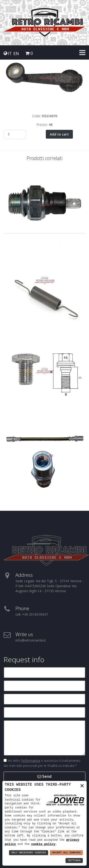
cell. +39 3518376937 (32, 614)
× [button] (82, 786)
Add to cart (59, 134)
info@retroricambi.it (31, 640)
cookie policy (43, 844)
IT (10, 54)
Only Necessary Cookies (29, 853)
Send (44, 776)
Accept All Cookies (66, 853)
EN (16, 54)
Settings (74, 861)
